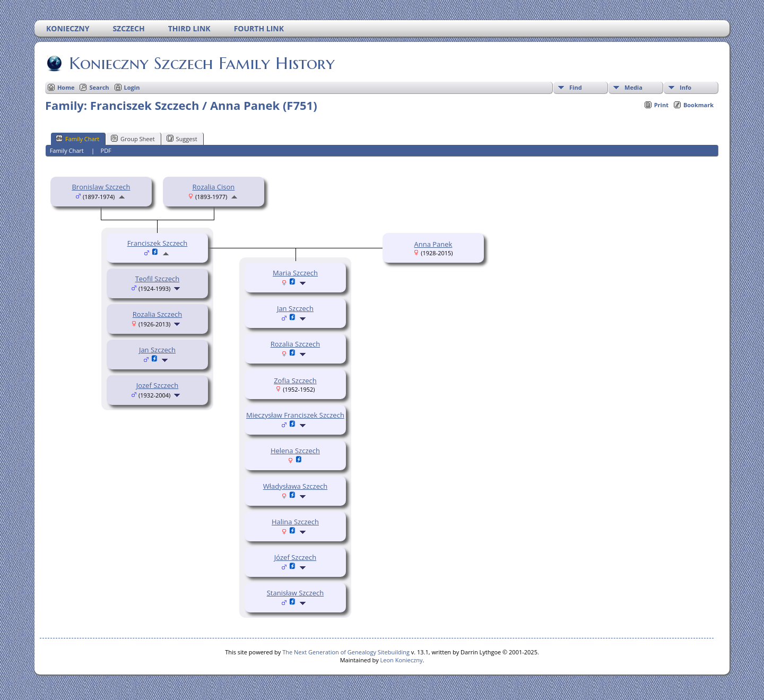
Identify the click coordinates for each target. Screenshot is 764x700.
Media (633, 87)
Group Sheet (133, 139)
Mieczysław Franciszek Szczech (295, 415)
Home (66, 87)
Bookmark (698, 105)
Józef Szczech (296, 557)
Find (576, 87)
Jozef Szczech (158, 385)
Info (685, 87)
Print (661, 105)
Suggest (182, 139)
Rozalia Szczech (157, 314)
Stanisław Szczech (295, 593)
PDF (106, 150)
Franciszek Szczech (158, 243)
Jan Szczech (157, 350)
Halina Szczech (295, 522)
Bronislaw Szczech (101, 187)
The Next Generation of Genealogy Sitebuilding (346, 652)
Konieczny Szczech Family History (201, 63)
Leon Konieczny (402, 660)
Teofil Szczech (158, 279)
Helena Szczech (295, 451)
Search (99, 87)
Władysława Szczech (295, 486)
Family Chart (77, 139)
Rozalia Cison (214, 187)
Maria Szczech (295, 273)
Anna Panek (433, 244)
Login (132, 87)
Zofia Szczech (295, 381)
